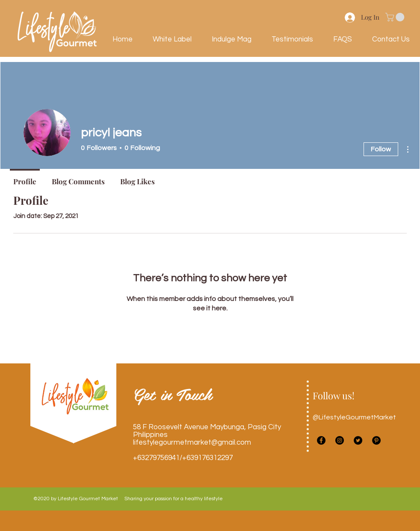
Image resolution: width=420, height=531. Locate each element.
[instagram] (340, 440)
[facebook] (321, 440)
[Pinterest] (376, 440)
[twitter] (358, 440)
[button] (396, 17)
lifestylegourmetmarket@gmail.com (192, 442)
